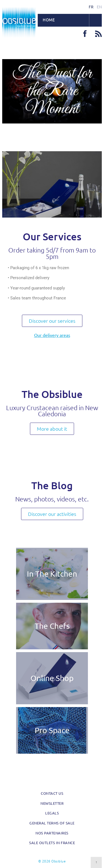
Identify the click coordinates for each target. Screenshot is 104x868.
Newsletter (52, 803)
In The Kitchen (52, 574)
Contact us (52, 793)
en (99, 7)
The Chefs (52, 626)
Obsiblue (19, 22)
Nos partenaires (52, 833)
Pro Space (52, 730)
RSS (98, 34)
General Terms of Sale (52, 823)
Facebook (85, 34)
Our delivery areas (52, 335)
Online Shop (52, 678)
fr (91, 7)
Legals (52, 813)
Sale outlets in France (52, 843)
